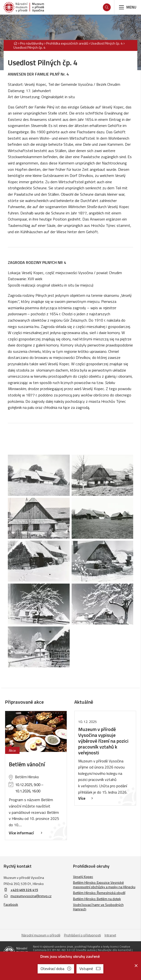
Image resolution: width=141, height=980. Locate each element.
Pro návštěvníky (32, 43)
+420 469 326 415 (24, 890)
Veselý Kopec (83, 877)
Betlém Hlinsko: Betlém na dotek (97, 899)
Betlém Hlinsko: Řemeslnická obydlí (99, 893)
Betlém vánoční (27, 764)
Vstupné (90, 969)
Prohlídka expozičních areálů (67, 43)
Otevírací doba (56, 969)
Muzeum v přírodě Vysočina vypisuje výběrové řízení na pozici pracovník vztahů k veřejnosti (103, 741)
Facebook (11, 904)
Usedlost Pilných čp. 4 (107, 43)
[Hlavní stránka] (15, 43)
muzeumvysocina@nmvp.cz (28, 896)
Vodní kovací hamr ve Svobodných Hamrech (98, 907)
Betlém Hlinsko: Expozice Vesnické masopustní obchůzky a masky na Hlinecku (104, 885)
